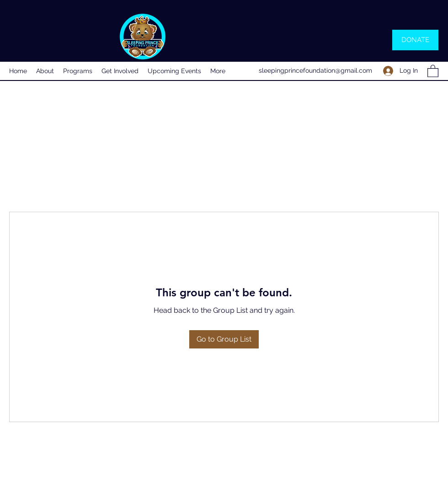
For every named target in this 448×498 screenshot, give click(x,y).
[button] (433, 71)
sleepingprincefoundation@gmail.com (315, 70)
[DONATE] (415, 40)
